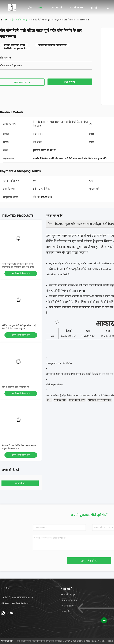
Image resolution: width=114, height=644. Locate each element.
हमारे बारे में (56, 8)
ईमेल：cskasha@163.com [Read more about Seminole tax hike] (16, 603)
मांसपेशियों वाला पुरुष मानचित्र (100, 400)
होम (30, 8)
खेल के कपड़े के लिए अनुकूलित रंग (15, 387)
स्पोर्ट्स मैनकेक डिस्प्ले (77, 400)
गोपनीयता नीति (7, 641)
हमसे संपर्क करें (76, 8)
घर (5, 20)
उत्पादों (11, 20)
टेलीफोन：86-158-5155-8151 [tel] (18, 598)
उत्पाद (41, 8)
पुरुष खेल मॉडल (60, 400)
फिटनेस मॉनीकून (22, 20)
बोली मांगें (70, 82)
